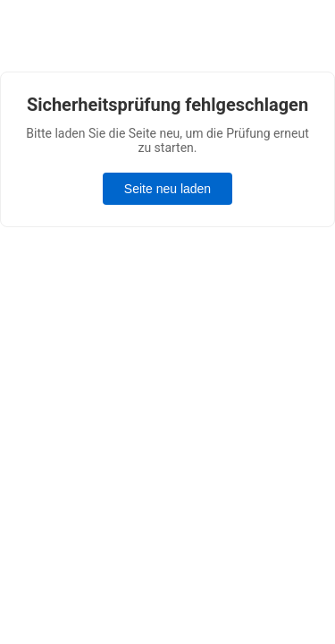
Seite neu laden (167, 189)
